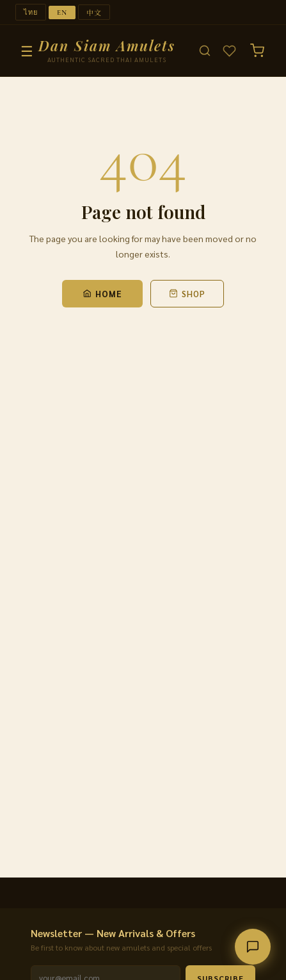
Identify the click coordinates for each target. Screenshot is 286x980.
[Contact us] (253, 947)
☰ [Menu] (27, 51)
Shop (187, 294)
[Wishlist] (229, 51)
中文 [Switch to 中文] (94, 12)
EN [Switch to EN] (62, 12)
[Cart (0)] (257, 51)
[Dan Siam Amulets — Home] (107, 51)
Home (102, 294)
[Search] (205, 51)
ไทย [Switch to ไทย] (31, 12)
